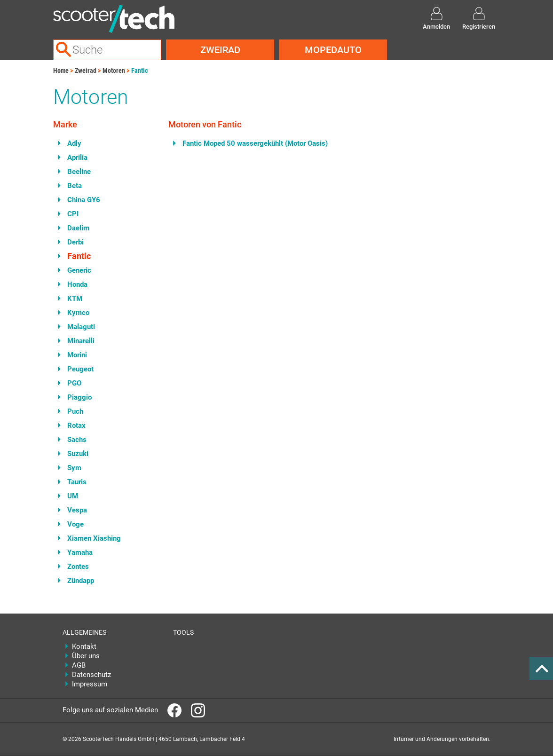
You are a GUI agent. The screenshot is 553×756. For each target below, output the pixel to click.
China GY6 (84, 200)
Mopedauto (333, 50)
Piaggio (79, 397)
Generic (79, 270)
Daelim (78, 228)
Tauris (77, 482)
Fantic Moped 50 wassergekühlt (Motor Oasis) (255, 143)
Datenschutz (91, 675)
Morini (77, 355)
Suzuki (78, 454)
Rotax (76, 425)
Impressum (90, 684)
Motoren (114, 71)
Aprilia (77, 157)
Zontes (78, 567)
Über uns (86, 656)
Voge (75, 524)
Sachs (77, 440)
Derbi (75, 242)
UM (73, 496)
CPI (73, 214)
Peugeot (80, 369)
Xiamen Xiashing (94, 538)
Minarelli (81, 341)
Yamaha (80, 552)
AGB (79, 665)
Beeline (79, 172)
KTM (75, 299)
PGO (74, 383)
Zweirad (220, 50)
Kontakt (84, 646)
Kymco (78, 313)
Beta (75, 186)
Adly (74, 143)
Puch (75, 411)
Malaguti (81, 327)
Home (61, 71)
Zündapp (81, 581)
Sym (74, 468)
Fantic (139, 71)
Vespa (77, 510)
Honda (77, 284)
